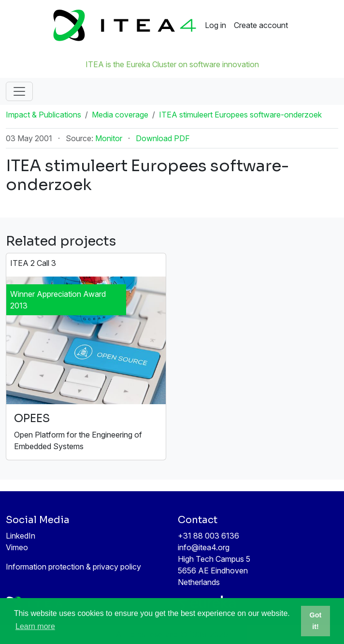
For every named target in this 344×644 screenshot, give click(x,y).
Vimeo (17, 547)
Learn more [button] (35, 626)
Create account (261, 25)
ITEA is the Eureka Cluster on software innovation (172, 64)
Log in (215, 25)
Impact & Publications (43, 115)
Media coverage (120, 115)
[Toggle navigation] (19, 91)
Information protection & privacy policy (73, 567)
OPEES (32, 418)
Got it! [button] (316, 621)
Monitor (109, 138)
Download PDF (163, 138)
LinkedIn (21, 536)
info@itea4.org (204, 547)
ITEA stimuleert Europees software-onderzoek (240, 115)
